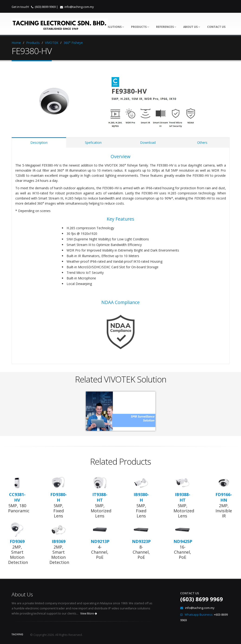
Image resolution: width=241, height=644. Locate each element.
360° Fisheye (73, 43)
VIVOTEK (52, 43)
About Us (192, 27)
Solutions (114, 27)
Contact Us (216, 27)
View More (89, 613)
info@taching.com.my (79, 7)
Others (202, 142)
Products (140, 27)
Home (16, 43)
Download (148, 142)
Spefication (93, 142)
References (166, 27)
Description (39, 142)
